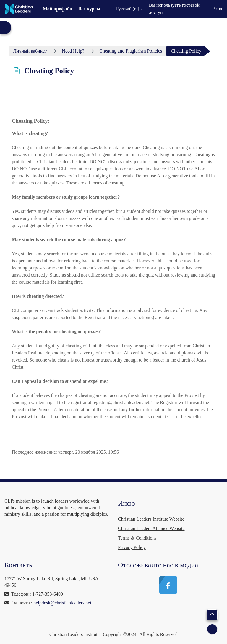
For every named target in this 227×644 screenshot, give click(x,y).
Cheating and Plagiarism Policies (131, 51)
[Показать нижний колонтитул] (212, 629)
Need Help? (73, 51)
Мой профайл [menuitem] (58, 9)
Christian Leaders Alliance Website (151, 528)
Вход (217, 9)
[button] (126, 9)
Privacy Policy (132, 547)
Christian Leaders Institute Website (151, 519)
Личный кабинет (30, 51)
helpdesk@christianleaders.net (62, 603)
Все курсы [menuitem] (89, 9)
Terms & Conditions (137, 538)
